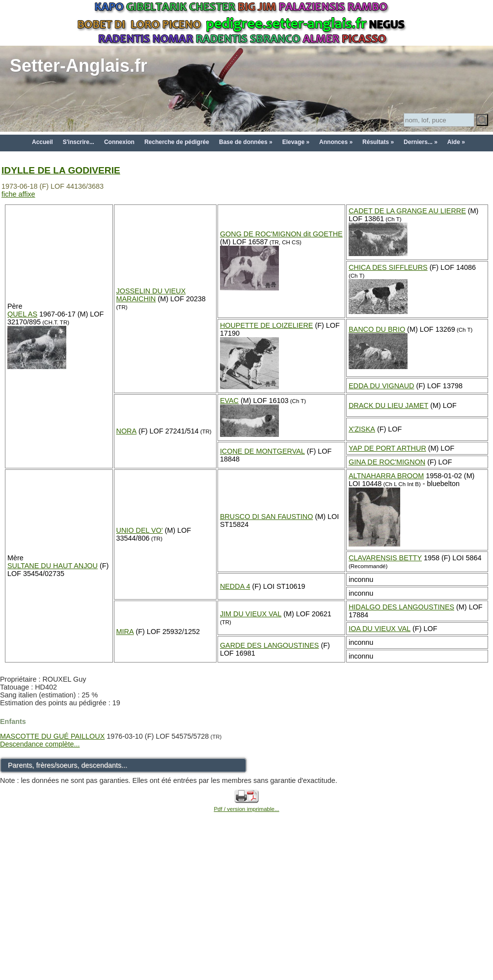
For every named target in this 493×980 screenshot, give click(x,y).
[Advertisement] (247, 910)
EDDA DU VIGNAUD (382, 386)
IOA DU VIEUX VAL (380, 629)
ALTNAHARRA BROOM (386, 476)
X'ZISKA (362, 429)
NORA (127, 431)
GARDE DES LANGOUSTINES (270, 645)
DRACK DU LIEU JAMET (388, 405)
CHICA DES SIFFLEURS (388, 267)
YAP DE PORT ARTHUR (387, 448)
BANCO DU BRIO (377, 329)
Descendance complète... (40, 744)
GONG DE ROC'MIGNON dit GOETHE (281, 234)
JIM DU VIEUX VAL (251, 614)
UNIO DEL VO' (140, 530)
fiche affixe (18, 194)
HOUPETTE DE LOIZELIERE (267, 325)
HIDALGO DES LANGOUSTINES (401, 607)
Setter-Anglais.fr (79, 66)
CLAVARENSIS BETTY (385, 558)
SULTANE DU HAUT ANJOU (53, 566)
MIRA (125, 632)
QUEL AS (22, 314)
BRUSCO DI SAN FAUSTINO (267, 517)
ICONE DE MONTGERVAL (262, 451)
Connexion (119, 142)
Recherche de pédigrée (177, 142)
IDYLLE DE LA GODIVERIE (61, 170)
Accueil (42, 142)
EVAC (229, 401)
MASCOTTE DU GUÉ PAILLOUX (52, 736)
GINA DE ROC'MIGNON (387, 462)
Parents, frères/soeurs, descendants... (68, 765)
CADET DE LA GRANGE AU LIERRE (407, 211)
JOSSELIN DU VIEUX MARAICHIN (151, 295)
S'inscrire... (79, 142)
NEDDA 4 (235, 586)
